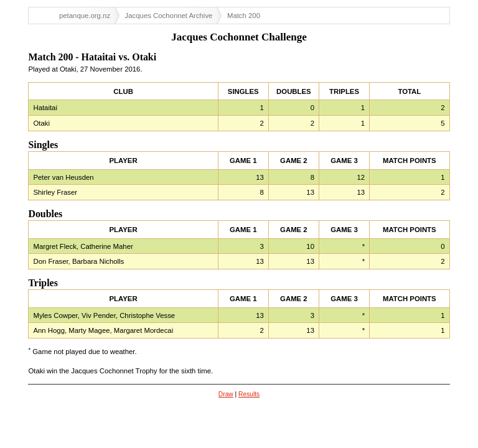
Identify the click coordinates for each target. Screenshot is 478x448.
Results (249, 394)
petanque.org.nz (85, 16)
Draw (226, 394)
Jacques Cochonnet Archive (169, 16)
